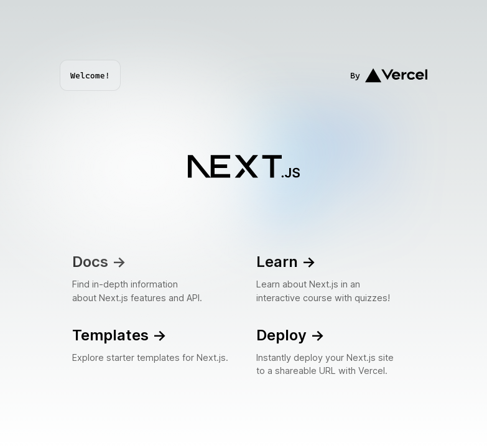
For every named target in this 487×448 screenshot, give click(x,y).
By (389, 75)
